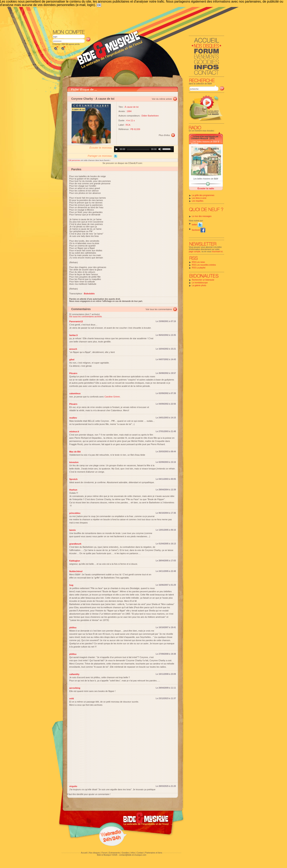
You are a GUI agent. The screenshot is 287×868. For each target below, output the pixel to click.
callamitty (74, 674)
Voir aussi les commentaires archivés (86, 317)
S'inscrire (57, 44)
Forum (104, 853)
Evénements (114, 853)
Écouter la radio (206, 188)
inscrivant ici (217, 252)
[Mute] (160, 149)
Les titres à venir (199, 198)
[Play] (117, 149)
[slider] (138, 149)
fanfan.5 (74, 335)
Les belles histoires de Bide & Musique (205, 143)
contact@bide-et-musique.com (133, 855)
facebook (199, 230)
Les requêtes (198, 201)
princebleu (75, 513)
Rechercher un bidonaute (203, 280)
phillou (73, 628)
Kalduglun (75, 561)
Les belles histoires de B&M (206, 179)
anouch (73, 349)
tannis (73, 530)
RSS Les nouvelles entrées (204, 265)
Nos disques (94, 853)
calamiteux (75, 393)
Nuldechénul (76, 571)
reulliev (73, 418)
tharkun (73, 490)
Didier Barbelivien (150, 116)
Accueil (84, 853)
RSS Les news (199, 262)
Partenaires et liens (154, 853)
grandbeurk (75, 544)
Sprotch (74, 479)
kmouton (74, 462)
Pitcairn (73, 373)
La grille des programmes (203, 195)
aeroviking (75, 688)
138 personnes (75, 160)
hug (71, 585)
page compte (195, 252)
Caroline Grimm (112, 397)
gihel (72, 360)
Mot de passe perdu (71, 44)
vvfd (72, 699)
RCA (128, 125)
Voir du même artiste (162, 99)
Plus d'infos (164, 135)
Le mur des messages (202, 216)
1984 (129, 111)
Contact (140, 853)
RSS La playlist (199, 268)
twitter (197, 225)
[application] (144, 149)
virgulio (73, 786)
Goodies (125, 853)
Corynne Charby (82, 99)
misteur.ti (74, 432)
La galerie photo (199, 285)
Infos (133, 853)
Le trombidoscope (200, 283)
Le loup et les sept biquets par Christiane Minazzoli (205, 137)
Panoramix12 (76, 321)
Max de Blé (75, 452)
